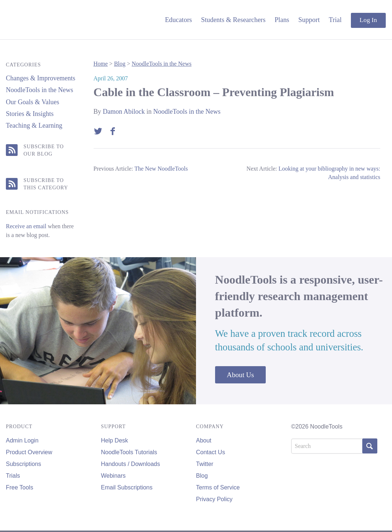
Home (101, 64)
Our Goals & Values (32, 102)
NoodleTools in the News (39, 90)
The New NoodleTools (161, 169)
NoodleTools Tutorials (129, 452)
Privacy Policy (214, 499)
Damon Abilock (124, 112)
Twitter (205, 464)
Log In (368, 20)
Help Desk (115, 440)
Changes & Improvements (41, 78)
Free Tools (19, 487)
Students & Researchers (233, 20)
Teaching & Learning (34, 125)
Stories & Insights (30, 114)
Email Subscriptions (127, 487)
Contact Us (210, 452)
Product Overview (29, 452)
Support (309, 20)
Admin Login (22, 440)
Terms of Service (218, 487)
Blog (120, 64)
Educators (178, 20)
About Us (240, 374)
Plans (282, 20)
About (204, 440)
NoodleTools (55, 20)
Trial (335, 20)
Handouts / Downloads (130, 464)
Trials (13, 476)
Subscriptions (23, 464)
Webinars (113, 476)
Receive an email (26, 226)
